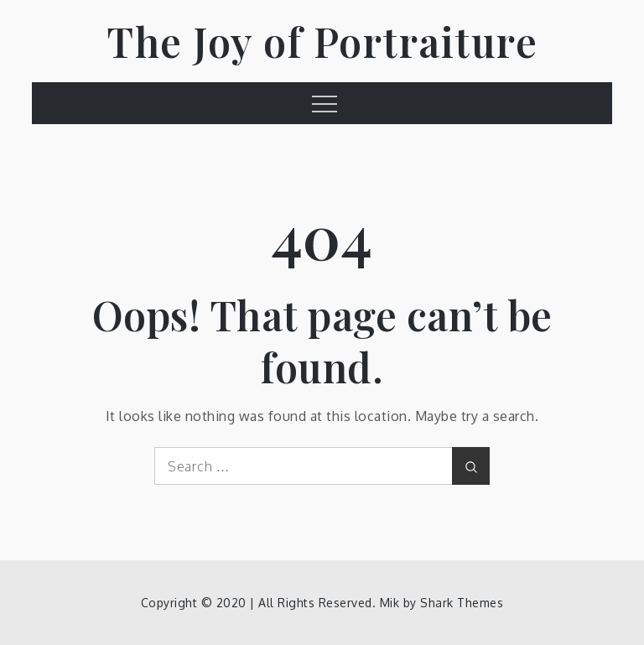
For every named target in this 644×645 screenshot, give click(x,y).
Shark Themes (462, 603)
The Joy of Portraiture (322, 41)
